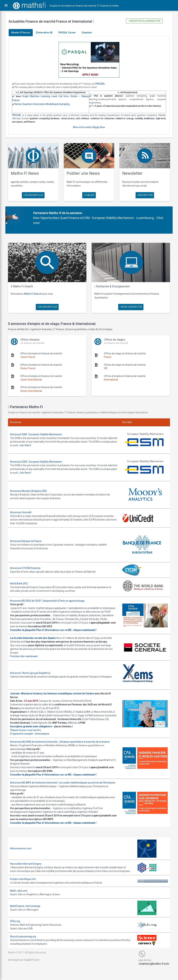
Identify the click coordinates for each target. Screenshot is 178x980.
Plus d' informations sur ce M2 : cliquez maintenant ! (69, 630)
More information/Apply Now (89, 127)
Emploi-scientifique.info (25, 890)
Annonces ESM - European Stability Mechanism (39, 432)
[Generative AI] (47, 33)
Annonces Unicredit (23, 509)
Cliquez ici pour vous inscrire (28, 734)
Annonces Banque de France (28, 537)
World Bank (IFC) (21, 580)
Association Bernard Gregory (28, 871)
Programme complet (24, 737)
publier (89, 194)
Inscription (143, 194)
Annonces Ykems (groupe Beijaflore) (33, 673)
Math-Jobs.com (21, 902)
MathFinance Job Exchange (28, 917)
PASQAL (103, 84)
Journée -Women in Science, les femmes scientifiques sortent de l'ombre (55, 693)
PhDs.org (17, 932)
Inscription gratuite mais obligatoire (33, 730)
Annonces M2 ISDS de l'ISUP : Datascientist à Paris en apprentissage (50, 597)
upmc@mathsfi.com (105, 771)
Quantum (89, 33)
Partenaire (43, 212)
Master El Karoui (23, 33)
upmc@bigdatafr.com (25, 626)
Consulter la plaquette (25, 630)
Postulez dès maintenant (26, 656)
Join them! (42, 443)
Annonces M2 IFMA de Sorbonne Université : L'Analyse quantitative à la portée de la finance (62, 745)
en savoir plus (35, 194)
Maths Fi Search (35, 292)
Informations (44, 737)
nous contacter (130, 305)
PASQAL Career (70, 33)
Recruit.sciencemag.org (25, 947)
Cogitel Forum (34, 971)
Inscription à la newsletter (143, 21)
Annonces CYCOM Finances (28, 564)
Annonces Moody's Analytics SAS (31, 487)
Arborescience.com (23, 856)
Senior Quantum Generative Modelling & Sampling (45, 104)
